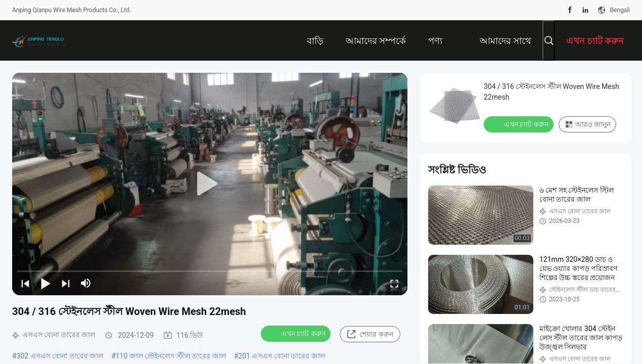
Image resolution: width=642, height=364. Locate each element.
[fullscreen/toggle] (394, 283)
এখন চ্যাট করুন (297, 333)
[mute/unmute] (86, 283)
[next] (66, 283)
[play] (210, 184)
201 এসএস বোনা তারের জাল (282, 356)
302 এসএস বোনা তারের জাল (60, 356)
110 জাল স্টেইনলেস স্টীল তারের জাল (171, 356)
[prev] (25, 283)
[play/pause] (45, 283)
